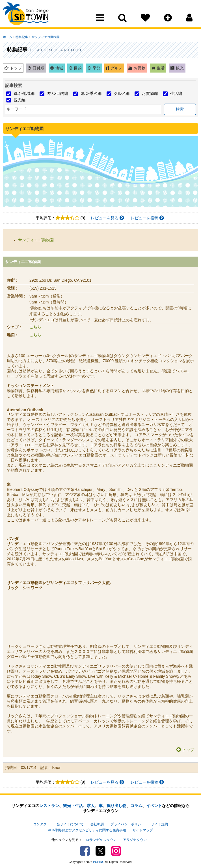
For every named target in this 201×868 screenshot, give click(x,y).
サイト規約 (159, 824)
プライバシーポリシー (127, 824)
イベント (154, 806)
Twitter (100, 850)
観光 (180, 68)
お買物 (140, 68)
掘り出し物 (116, 806)
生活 (161, 68)
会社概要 (97, 824)
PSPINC (99, 861)
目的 (78, 68)
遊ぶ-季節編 (91, 93)
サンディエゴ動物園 (44, 37)
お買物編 (150, 93)
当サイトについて (70, 824)
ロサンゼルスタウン (101, 839)
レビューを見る (107, 218)
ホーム (7, 37)
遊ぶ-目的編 (58, 93)
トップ (16, 68)
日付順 (38, 68)
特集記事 (21, 37)
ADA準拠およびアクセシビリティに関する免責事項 (87, 830)
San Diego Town (28, 16)
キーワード (16, 109)
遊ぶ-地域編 (24, 93)
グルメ (116, 68)
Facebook (85, 850)
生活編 (176, 93)
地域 (59, 68)
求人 (91, 806)
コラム (136, 806)
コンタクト (42, 824)
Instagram (116, 850)
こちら (35, 327)
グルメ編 (122, 93)
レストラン (49, 806)
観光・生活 (73, 806)
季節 (96, 68)
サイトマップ (143, 830)
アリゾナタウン (135, 839)
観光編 (20, 100)
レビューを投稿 (147, 218)
